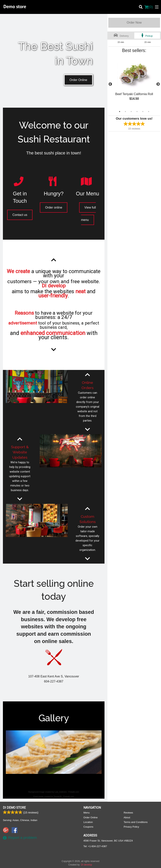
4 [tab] (137, 112)
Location (88, 822)
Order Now (134, 23)
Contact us (20, 215)
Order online (54, 207)
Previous (110, 84)
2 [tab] (125, 112)
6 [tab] (149, 112)
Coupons (88, 827)
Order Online (78, 80)
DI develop (86, 865)
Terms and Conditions (136, 822)
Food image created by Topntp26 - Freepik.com (54, 797)
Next (158, 84)
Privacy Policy (131, 827)
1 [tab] (120, 112)
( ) (149, 7)
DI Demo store (14, 807)
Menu (86, 812)
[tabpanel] (134, 82)
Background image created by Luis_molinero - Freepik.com (54, 792)
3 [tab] (131, 112)
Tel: (95, 846)
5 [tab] (143, 112)
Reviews (128, 812)
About (127, 817)
